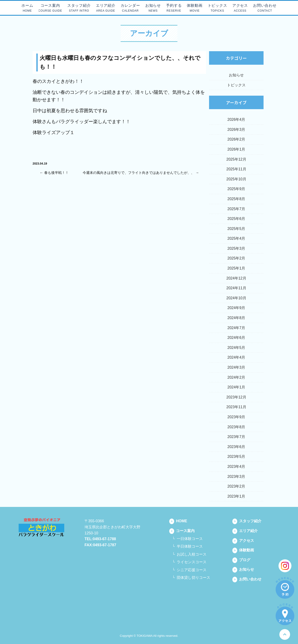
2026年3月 (236, 130)
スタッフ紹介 (247, 521)
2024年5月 (236, 348)
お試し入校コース (192, 554)
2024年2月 (236, 377)
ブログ (241, 560)
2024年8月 (236, 318)
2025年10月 (236, 179)
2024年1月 (236, 387)
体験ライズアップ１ (54, 132)
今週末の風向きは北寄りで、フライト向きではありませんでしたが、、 (139, 173)
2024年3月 (236, 367)
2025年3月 (236, 248)
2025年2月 (236, 258)
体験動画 (243, 550)
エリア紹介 (245, 531)
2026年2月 (236, 139)
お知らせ (236, 75)
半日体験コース (190, 546)
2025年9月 (236, 189)
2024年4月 (236, 357)
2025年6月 (236, 219)
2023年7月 (236, 437)
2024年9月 (236, 308)
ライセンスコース (192, 562)
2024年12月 (236, 278)
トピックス (236, 85)
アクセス (243, 541)
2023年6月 (236, 447)
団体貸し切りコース (193, 578)
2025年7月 (236, 209)
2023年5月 (236, 457)
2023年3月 (236, 477)
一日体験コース (190, 539)
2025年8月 (236, 199)
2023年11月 (236, 407)
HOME (178, 521)
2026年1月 (236, 149)
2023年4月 (236, 467)
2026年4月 (236, 120)
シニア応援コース (192, 570)
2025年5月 (236, 229)
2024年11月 (236, 288)
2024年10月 (236, 298)
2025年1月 (236, 268)
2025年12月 (236, 159)
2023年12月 (236, 397)
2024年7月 (236, 328)
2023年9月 (236, 417)
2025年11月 (236, 169)
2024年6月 (236, 338)
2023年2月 (236, 486)
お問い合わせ (247, 579)
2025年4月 (236, 238)
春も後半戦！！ (56, 173)
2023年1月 (236, 496)
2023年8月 (236, 427)
